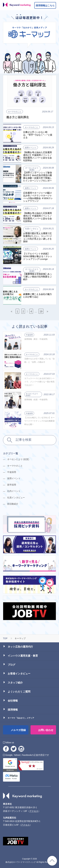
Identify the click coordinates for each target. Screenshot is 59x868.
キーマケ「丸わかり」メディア (21, 718)
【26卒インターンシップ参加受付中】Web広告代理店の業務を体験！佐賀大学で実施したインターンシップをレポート (38, 176)
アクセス (34, 811)
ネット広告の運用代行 (20, 647)
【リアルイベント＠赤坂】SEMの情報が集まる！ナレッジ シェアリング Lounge (38, 256)
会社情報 (13, 701)
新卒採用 (12, 485)
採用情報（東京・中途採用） (37, 339)
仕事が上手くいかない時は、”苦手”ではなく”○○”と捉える (38, 135)
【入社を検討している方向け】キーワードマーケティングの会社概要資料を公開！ (39, 421)
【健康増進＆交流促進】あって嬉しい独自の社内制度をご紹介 (37, 277)
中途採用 (29, 335)
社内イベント (14, 491)
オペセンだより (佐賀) (32, 169)
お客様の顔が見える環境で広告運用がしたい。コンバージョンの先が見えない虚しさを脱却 (37, 237)
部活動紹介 (13, 504)
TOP (5, 638)
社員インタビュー (32, 230)
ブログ (11, 665)
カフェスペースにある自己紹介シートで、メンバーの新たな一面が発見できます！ (39, 382)
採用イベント (31, 148)
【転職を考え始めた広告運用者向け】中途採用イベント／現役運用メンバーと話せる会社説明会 (37, 156)
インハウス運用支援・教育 (23, 656)
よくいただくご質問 (19, 692)
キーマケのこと (15, 112)
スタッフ (15, 683)
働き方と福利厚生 (18, 117)
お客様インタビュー (19, 674)
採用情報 (13, 710)
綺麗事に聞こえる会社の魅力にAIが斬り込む (37, 296)
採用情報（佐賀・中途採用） (37, 400)
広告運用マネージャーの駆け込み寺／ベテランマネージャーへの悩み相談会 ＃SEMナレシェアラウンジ (38, 197)
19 (41, 312)
